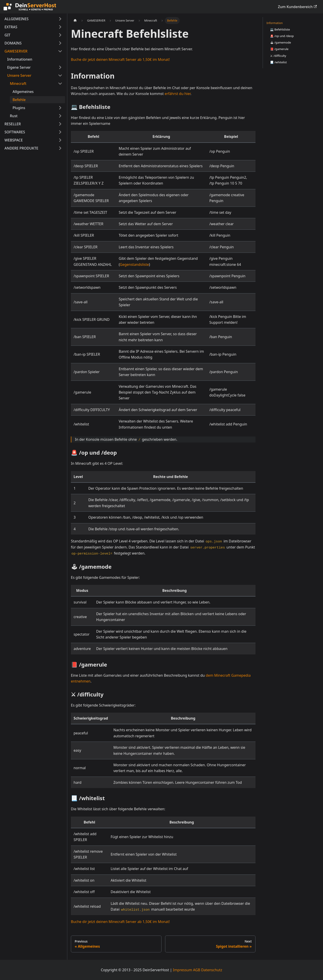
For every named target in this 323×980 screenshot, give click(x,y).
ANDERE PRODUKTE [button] (21, 148)
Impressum (183, 970)
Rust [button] (14, 116)
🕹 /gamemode (280, 42)
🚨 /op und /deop (282, 36)
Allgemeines (23, 92)
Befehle (19, 100)
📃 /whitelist (278, 62)
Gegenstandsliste (134, 264)
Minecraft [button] (18, 84)
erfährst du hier (178, 94)
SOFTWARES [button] (15, 132)
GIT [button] (7, 35)
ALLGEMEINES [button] (16, 19)
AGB (197, 970)
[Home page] (75, 21)
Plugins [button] (19, 108)
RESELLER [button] (13, 124)
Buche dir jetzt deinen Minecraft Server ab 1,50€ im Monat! (120, 59)
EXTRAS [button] (11, 27)
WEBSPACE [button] (14, 140)
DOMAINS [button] (13, 43)
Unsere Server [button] (19, 75)
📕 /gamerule (279, 49)
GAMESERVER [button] (16, 51)
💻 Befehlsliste (280, 29)
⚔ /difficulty (278, 56)
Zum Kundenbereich (297, 7)
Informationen (20, 59)
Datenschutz (212, 970)
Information (275, 23)
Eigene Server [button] (19, 67)
